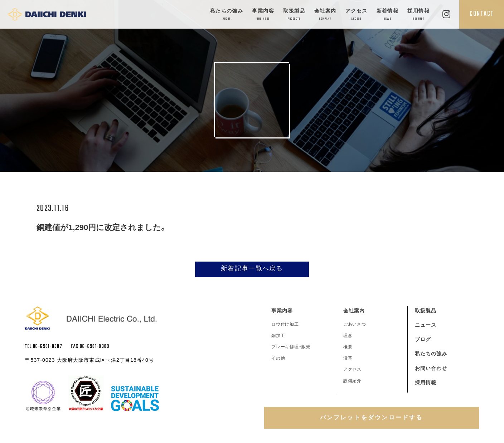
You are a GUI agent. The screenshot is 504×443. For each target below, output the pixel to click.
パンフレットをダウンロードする (372, 417)
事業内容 (263, 15)
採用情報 (418, 15)
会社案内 (325, 15)
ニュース (426, 325)
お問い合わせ (431, 368)
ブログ (423, 339)
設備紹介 (353, 381)
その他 (278, 358)
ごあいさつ (355, 324)
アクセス (357, 15)
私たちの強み (227, 15)
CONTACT (482, 14)
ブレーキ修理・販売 (291, 347)
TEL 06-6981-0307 (43, 347)
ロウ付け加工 (285, 324)
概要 (348, 347)
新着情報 (388, 15)
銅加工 (278, 336)
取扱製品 (294, 15)
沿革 (348, 358)
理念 (348, 336)
